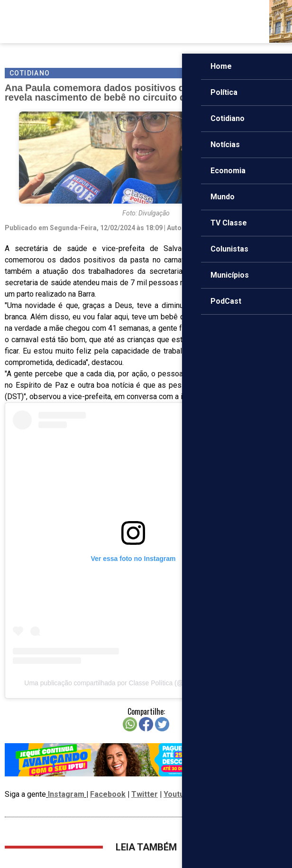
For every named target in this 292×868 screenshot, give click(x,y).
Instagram (66, 794)
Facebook (108, 794)
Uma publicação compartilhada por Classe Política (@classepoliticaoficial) (133, 683)
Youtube (178, 794)
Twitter (145, 794)
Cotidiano (30, 73)
